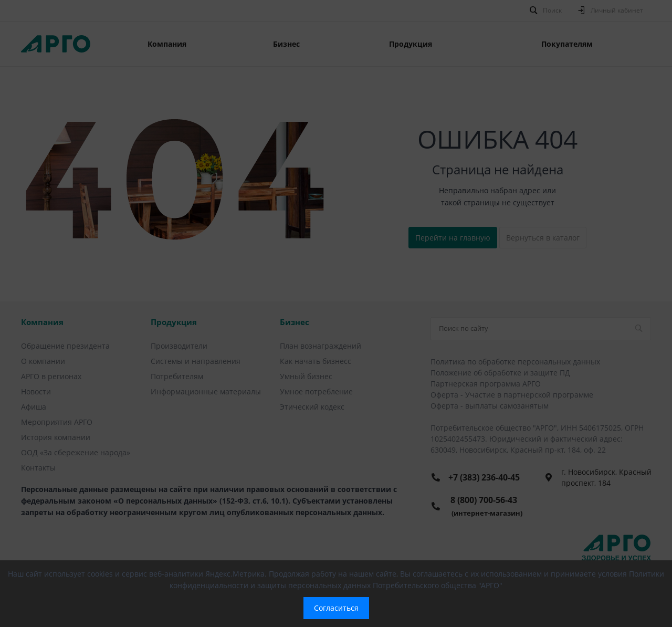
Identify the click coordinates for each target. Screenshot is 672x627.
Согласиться (336, 608)
